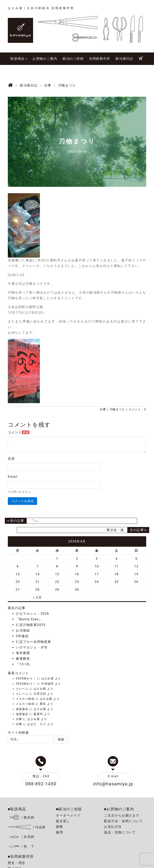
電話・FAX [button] (41, 776)
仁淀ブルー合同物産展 (33, 642)
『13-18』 (24, 664)
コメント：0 (137, 409)
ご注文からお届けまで (122, 815)
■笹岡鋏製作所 (21, 856)
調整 (59, 827)
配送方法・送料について (124, 821)
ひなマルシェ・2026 (32, 614)
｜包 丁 (21, 846)
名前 (11, 459)
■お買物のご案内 (119, 809)
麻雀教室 (23, 659)
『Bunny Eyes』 (29, 619)
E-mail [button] (113, 776)
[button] (61, 740)
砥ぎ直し (63, 821)
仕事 (103, 409)
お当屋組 (23, 630)
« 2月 (37, 597)
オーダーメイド (68, 815)
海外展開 (23, 653)
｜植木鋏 (22, 817)
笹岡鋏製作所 (100, 59)
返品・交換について (120, 832)
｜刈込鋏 (27, 827)
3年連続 (22, 636)
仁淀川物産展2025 (31, 625)
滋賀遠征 (22, 709)
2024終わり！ (26, 678)
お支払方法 (113, 827)
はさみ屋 (48, 678)
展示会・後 (115, 530)
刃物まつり (117, 409)
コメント (19, 432)
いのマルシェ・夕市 (32, 647)
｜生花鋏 (22, 837)
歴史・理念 (17, 863)
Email (13, 477)
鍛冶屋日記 (124, 59)
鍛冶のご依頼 (73, 59)
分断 (19, 719)
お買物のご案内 (45, 59)
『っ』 (35, 521)
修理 (59, 832)
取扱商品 (17, 59)
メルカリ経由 (25, 699)
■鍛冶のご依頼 (69, 809)
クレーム (22, 689)
